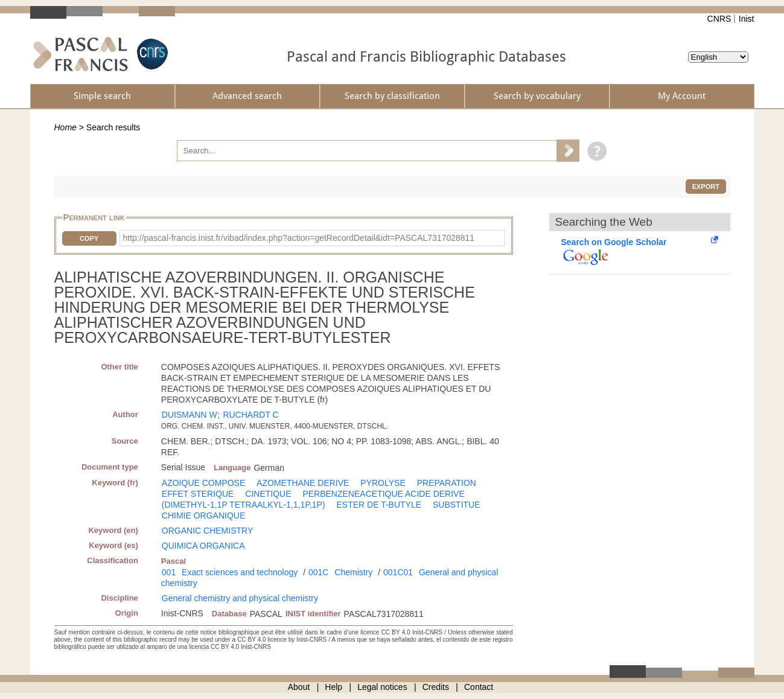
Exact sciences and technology (240, 572)
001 (169, 572)
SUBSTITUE (457, 505)
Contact (479, 687)
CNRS (719, 19)
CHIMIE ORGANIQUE (203, 515)
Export (706, 187)
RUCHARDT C (250, 415)
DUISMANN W (190, 415)
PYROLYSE (383, 483)
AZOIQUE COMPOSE (203, 483)
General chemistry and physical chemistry (240, 598)
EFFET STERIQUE (198, 494)
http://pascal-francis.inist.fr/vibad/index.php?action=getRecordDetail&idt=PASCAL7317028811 (299, 238)
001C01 (398, 572)
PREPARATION (447, 483)
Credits (436, 687)
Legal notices (382, 687)
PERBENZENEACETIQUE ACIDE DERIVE (383, 494)
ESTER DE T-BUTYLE (379, 505)
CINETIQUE (268, 494)
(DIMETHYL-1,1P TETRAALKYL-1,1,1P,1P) (244, 505)
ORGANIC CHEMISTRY (207, 531)
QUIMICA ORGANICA (203, 546)
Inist (747, 19)
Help (333, 687)
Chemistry (353, 572)
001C (318, 572)
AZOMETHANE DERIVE (303, 483)
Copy (89, 238)
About (299, 687)
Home (65, 127)
